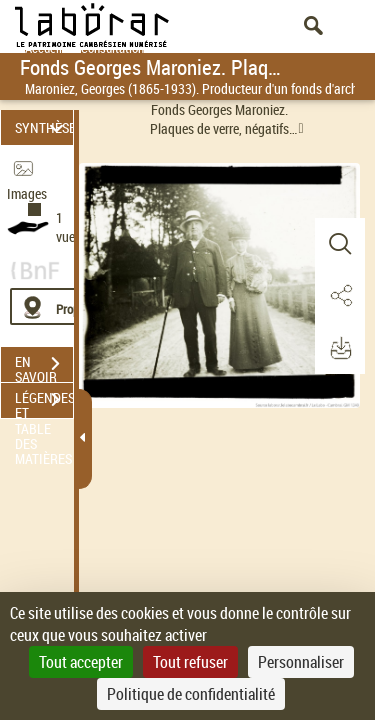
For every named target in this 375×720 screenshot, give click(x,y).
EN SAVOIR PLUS (44, 366)
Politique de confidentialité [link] (191, 694)
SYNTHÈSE (44, 127)
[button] (340, 244)
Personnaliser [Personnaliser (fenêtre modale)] (301, 662)
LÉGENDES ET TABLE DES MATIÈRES (44, 402)
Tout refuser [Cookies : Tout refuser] (190, 662)
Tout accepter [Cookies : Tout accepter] (81, 662)
